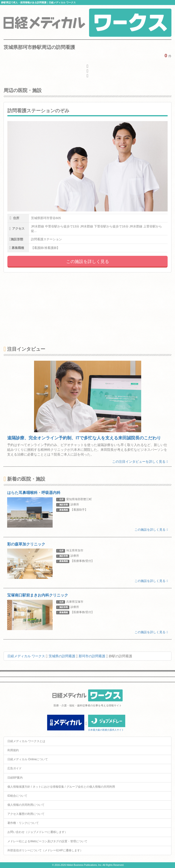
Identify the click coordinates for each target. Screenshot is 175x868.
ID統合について (17, 796)
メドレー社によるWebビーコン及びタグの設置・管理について (47, 841)
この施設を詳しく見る (88, 262)
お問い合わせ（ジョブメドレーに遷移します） (37, 832)
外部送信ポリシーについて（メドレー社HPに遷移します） (45, 850)
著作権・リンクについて (23, 823)
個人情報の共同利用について (26, 805)
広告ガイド (15, 768)
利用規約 (13, 750)
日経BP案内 (15, 778)
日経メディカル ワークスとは (26, 741)
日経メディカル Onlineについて (28, 759)
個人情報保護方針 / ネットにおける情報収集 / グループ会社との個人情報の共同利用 (61, 787)
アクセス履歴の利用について (26, 814)
